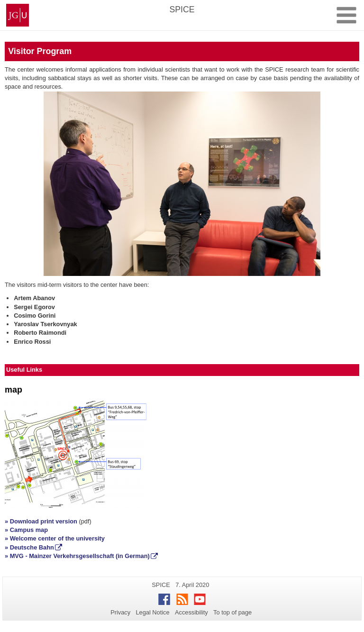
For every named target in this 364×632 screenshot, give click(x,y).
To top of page (232, 612)
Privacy (120, 612)
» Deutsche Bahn (29, 547)
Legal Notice (152, 612)
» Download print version (41, 521)
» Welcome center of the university (55, 538)
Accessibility (191, 612)
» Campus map (26, 530)
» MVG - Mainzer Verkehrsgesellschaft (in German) (77, 556)
